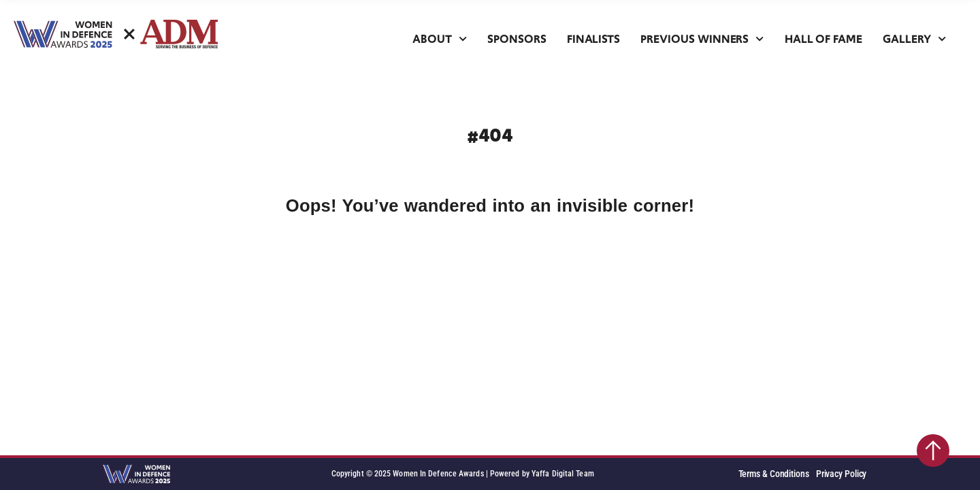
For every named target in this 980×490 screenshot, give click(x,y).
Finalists (594, 39)
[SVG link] (116, 34)
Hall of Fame (823, 39)
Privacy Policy (842, 474)
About (440, 39)
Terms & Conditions (774, 474)
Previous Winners (702, 39)
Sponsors (517, 39)
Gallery (914, 39)
